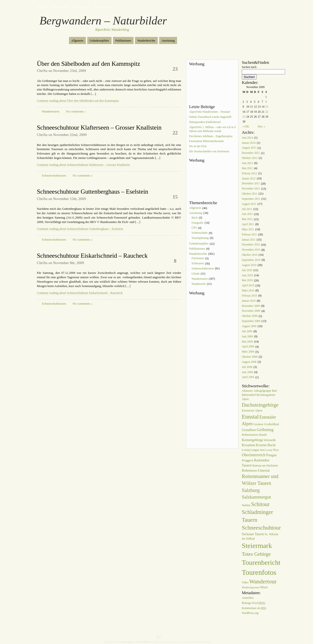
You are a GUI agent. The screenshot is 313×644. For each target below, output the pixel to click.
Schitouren (198, 264)
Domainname (104, 7)
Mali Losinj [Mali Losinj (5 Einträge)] (266, 450)
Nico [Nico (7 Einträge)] (276, 450)
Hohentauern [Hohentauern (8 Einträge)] (250, 435)
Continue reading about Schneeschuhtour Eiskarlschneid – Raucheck (80, 293)
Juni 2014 (247, 138)
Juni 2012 (247, 163)
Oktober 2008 (250, 357)
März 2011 (248, 229)
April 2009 (248, 347)
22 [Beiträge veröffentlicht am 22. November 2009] (267, 112)
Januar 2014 (249, 143)
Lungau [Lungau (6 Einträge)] (255, 450)
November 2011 (251, 189)
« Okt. (246, 127)
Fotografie (197, 223)
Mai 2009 (247, 342)
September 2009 (251, 321)
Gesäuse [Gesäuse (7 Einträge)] (258, 424)
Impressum (81, 7)
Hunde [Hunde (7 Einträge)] (263, 435)
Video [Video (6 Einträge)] (245, 583)
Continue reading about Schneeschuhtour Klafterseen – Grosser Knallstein (83, 165)
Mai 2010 (247, 281)
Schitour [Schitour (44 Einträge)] (260, 504)
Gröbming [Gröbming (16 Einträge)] (265, 430)
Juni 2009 (247, 337)
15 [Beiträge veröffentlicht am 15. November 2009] (267, 107)
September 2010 (251, 260)
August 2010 (249, 265)
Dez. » (261, 127)
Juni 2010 (247, 275)
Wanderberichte (146, 41)
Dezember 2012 (251, 153)
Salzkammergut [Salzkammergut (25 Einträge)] (257, 497)
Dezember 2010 (251, 245)
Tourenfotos (60, 7)
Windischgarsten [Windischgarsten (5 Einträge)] (251, 587)
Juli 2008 (247, 367)
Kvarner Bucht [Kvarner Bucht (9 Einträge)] (266, 445)
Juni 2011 (247, 214)
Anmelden (248, 598)
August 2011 (249, 204)
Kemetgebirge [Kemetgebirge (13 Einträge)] (253, 440)
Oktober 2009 (250, 316)
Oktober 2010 (250, 255)
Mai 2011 (247, 219)
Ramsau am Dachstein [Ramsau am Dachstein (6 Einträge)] (265, 466)
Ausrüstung (168, 41)
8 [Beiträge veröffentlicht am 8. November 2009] (266, 102)
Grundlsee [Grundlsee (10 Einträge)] (249, 430)
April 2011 (248, 224)
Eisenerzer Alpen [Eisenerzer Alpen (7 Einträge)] (252, 411)
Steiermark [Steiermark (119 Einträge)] (257, 546)
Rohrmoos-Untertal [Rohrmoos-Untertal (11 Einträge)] (256, 470)
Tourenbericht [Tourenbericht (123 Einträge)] (261, 562)
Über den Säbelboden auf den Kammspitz (89, 64)
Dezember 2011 (251, 184)
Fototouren (198, 259)
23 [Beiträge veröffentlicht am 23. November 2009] (244, 117)
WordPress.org (250, 613)
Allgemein (77, 41)
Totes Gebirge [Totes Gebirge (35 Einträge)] (256, 554)
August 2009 (249, 326)
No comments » (76, 111)
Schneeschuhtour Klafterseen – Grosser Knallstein (99, 128)
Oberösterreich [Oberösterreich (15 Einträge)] (254, 455)
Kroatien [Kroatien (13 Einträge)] (249, 445)
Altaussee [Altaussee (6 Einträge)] (247, 391)
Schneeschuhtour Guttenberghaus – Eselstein (93, 192)
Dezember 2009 (251, 306)
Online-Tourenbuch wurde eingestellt (210, 117)
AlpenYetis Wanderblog (112, 30)
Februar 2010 (249, 296)
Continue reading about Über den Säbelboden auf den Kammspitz (78, 101)
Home (42, 7)
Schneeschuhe (200, 233)
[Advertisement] (211, 85)
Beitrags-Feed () (254, 603)
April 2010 (248, 286)
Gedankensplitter (99, 41)
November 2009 (251, 311)
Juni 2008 (247, 372)
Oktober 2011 (250, 194)
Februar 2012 (249, 173)
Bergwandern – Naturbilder (103, 21)
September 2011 (251, 199)
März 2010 (248, 291)
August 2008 (249, 362)
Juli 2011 (247, 209)
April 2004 (248, 377)
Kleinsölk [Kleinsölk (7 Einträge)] (270, 440)
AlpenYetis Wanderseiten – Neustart (210, 112)
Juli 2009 (247, 331)
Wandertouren (51, 111)
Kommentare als (254, 608)
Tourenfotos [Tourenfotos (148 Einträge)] (259, 572)
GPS (194, 228)
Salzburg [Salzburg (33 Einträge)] (251, 490)
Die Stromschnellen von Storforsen (209, 151)
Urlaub (195, 274)
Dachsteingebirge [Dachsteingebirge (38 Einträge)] (260, 405)
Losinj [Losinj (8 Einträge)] (246, 450)
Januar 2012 (249, 179)
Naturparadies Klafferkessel (205, 122)
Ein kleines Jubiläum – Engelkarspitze (211, 136)
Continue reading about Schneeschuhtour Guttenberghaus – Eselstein (80, 229)
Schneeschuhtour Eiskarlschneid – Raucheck (92, 256)
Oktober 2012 (250, 158)
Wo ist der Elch (198, 147)
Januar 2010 (249, 301)
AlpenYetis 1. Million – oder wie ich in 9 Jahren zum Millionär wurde (212, 129)
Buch (194, 218)
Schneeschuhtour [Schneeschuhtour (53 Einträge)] (261, 528)
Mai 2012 (247, 168)
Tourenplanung (200, 238)
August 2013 (249, 148)
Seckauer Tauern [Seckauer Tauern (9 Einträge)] (253, 534)
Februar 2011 (249, 235)
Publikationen (123, 41)
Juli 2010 (247, 270)
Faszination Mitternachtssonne (206, 141)
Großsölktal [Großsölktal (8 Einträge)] (272, 424)
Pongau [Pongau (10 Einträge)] (271, 455)
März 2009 (248, 352)
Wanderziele (199, 284)
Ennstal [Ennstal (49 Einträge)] (250, 417)
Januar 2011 (249, 240)
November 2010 (251, 250)
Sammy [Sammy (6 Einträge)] (246, 505)
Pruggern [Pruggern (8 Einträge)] (248, 460)
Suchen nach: (249, 67)
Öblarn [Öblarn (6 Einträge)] (264, 587)
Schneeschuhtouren (54, 176)
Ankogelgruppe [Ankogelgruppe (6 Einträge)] (262, 391)
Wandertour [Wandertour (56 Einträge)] (263, 581)
